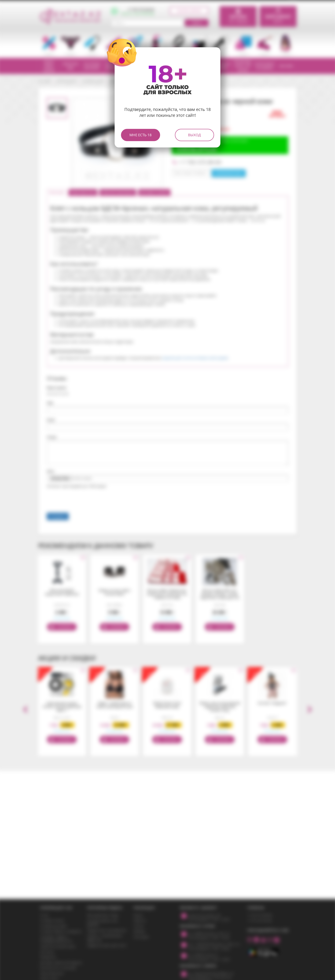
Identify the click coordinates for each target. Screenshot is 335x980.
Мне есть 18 (141, 135)
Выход (194, 135)
